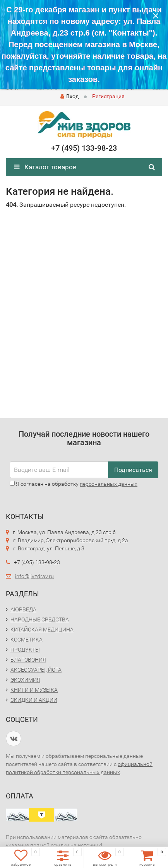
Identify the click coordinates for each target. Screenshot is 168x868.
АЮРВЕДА (23, 609)
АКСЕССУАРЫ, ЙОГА (36, 670)
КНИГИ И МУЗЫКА (34, 690)
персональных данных (109, 484)
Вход (69, 96)
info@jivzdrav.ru (34, 576)
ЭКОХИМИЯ (25, 680)
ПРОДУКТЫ (25, 650)
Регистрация (108, 96)
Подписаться (133, 470)
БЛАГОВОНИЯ (28, 660)
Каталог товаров (45, 167)
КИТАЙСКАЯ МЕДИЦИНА (42, 630)
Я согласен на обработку (74, 484)
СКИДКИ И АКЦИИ (34, 700)
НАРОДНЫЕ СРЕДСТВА (40, 620)
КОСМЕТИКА (27, 640)
